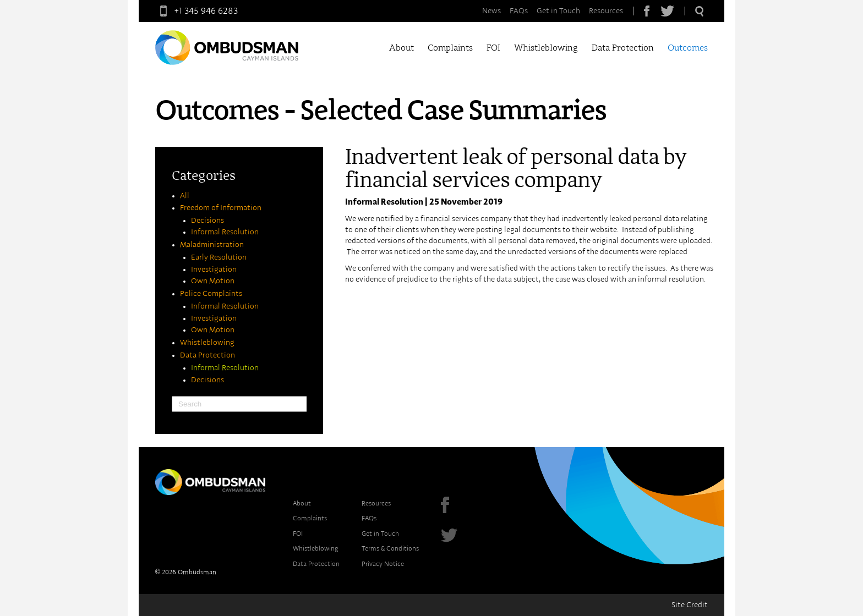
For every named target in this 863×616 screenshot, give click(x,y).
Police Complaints (211, 294)
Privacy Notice (383, 564)
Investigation (214, 269)
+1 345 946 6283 (196, 11)
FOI (493, 48)
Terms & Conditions (390, 548)
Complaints (450, 48)
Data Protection (623, 48)
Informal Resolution (225, 232)
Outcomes (688, 48)
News (491, 11)
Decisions (207, 221)
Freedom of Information (221, 208)
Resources (606, 11)
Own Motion (213, 281)
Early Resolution (219, 257)
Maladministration (212, 245)
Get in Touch (558, 11)
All (185, 196)
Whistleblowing (546, 48)
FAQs (519, 11)
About (402, 48)
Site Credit (690, 605)
